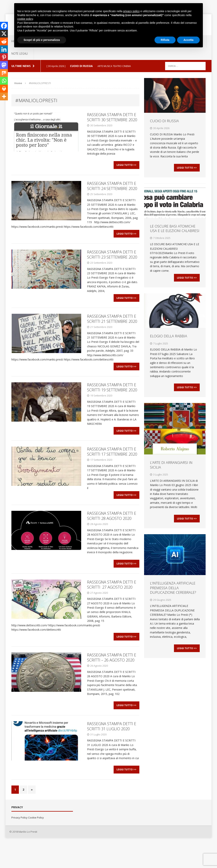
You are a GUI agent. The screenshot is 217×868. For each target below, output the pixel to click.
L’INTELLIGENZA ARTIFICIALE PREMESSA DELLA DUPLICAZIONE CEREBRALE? (173, 598)
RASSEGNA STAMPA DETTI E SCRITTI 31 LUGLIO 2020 (112, 749)
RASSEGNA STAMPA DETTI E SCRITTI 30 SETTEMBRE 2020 (112, 117)
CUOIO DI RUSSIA (164, 121)
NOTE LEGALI (20, 54)
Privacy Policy (19, 843)
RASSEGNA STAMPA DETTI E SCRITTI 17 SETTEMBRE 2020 (112, 464)
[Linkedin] (4, 49)
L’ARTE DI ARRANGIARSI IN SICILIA (171, 472)
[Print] (4, 89)
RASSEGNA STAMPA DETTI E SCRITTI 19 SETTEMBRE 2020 (112, 398)
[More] (4, 96)
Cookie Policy (36, 843)
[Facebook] (4, 26)
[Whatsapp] (4, 81)
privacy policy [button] (131, 11)
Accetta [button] (188, 40)
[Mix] (4, 73)
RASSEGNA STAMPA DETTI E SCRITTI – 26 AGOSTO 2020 (112, 678)
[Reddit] (4, 41)
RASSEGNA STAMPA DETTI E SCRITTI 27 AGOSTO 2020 (112, 602)
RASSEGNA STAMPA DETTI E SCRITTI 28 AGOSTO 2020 (112, 531)
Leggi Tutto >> (126, 167)
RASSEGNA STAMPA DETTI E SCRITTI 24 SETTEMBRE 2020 (112, 188)
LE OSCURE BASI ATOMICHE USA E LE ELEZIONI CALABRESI (175, 231)
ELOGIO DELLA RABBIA (169, 341)
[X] (4, 34)
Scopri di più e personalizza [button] (42, 40)
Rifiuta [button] (165, 40)
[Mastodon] (4, 65)
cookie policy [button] (25, 19)
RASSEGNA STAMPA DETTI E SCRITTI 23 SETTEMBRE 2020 (112, 260)
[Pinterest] (4, 57)
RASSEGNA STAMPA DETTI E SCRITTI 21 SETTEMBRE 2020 (112, 326)
